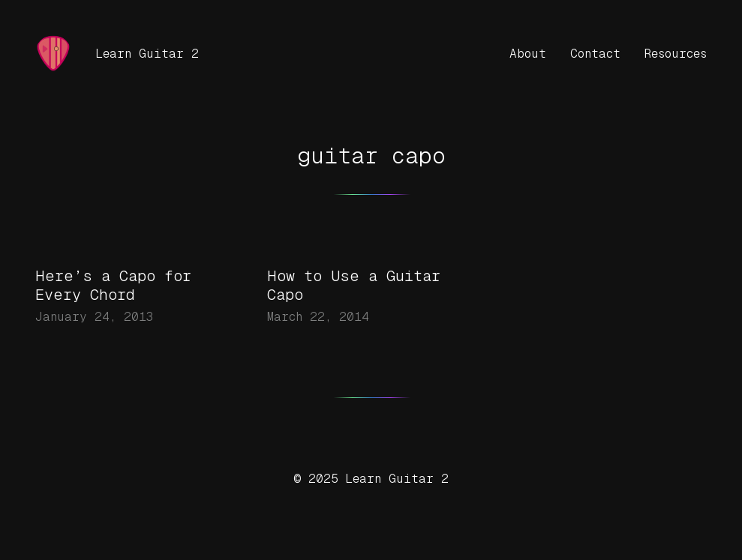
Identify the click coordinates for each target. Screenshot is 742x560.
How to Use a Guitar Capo (354, 285)
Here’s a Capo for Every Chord (113, 285)
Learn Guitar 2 (147, 54)
